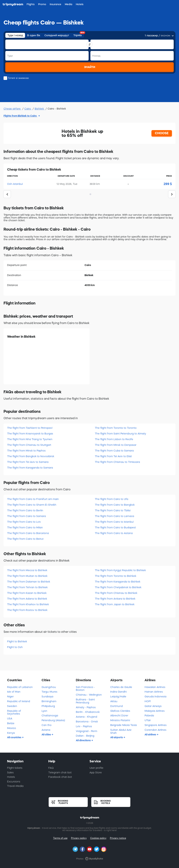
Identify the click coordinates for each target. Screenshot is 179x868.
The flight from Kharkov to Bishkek (28, 604)
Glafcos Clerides (120, 711)
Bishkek (40, 109)
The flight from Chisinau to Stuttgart (29, 445)
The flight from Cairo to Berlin (25, 510)
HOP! (148, 701)
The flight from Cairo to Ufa (112, 499)
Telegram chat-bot (60, 772)
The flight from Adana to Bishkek (27, 599)
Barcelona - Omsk (87, 722)
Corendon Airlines (155, 730)
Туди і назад (15, 35)
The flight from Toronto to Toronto (116, 428)
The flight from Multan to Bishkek (27, 576)
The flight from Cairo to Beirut (25, 539)
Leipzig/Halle (118, 696)
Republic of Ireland (19, 701)
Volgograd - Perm (86, 731)
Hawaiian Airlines (155, 687)
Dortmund (116, 706)
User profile (96, 768)
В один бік (34, 35)
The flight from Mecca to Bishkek (27, 570)
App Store (96, 772)
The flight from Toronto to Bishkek (116, 576)
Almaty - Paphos (86, 707)
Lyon (44, 711)
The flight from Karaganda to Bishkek (118, 582)
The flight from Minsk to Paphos (26, 451)
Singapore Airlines (156, 725)
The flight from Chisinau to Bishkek (116, 593)
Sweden (12, 706)
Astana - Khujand (86, 717)
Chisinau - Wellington (89, 695)
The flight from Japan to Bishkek (115, 604)
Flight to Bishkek (17, 641)
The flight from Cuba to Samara (114, 451)
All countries (14, 737)
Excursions (14, 782)
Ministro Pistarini (120, 720)
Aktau (114, 701)
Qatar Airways (153, 706)
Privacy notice (118, 838)
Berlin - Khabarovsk (88, 712)
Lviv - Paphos (84, 726)
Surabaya (47, 696)
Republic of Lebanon (20, 687)
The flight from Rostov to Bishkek (27, 610)
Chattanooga (50, 715)
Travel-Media (15, 786)
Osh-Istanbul (15, 184)
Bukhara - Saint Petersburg (85, 701)
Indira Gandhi (118, 692)
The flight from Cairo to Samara (26, 516)
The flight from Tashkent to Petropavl (30, 428)
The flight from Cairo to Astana (114, 533)
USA (10, 719)
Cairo (28, 109)
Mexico (12, 728)
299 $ (168, 184)
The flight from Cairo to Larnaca (114, 516)
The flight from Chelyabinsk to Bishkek (118, 587)
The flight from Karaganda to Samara (30, 468)
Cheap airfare (12, 109)
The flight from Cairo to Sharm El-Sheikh (32, 505)
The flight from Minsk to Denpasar (116, 445)
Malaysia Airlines (155, 711)
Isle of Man (14, 692)
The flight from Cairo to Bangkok (115, 505)
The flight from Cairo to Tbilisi (113, 510)
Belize (11, 723)
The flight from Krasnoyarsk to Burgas (30, 434)
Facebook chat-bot (60, 777)
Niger (10, 696)
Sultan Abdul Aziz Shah (121, 731)
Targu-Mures (49, 692)
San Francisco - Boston (85, 689)
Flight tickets (15, 768)
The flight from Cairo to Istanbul (114, 522)
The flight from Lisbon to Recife (114, 439)
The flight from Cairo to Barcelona (28, 533)
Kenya (11, 733)
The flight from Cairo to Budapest (115, 527)
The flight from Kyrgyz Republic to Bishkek (120, 570)
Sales (10, 772)
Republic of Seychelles (14, 712)
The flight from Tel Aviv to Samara (28, 462)
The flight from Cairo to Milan (25, 527)
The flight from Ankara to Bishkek (115, 599)
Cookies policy (98, 838)
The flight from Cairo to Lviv (24, 522)
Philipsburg (48, 706)
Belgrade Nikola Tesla (124, 725)
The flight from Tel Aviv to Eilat (113, 456)
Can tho (47, 725)
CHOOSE (162, 133)
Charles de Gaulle (121, 687)
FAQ (51, 768)
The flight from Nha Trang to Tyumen (30, 439)
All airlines (151, 734)
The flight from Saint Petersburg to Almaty (120, 434)
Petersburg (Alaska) (53, 720)
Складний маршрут (57, 35)
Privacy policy (79, 838)
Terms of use (60, 838)
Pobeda (149, 715)
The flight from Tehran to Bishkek (27, 587)
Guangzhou (49, 687)
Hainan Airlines (154, 692)
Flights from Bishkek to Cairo (20, 116)
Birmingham (49, 701)
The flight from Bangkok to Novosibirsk (31, 456)
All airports (117, 737)
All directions (84, 740)
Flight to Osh (15, 647)
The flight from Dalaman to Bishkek (29, 582)
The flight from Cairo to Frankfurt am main (33, 499)
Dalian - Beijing (85, 736)
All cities (47, 734)
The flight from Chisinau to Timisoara (117, 462)
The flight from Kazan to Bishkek (27, 593)
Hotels (11, 777)
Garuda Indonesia (155, 696)
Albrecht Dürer (119, 715)
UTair (148, 720)
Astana (46, 730)
